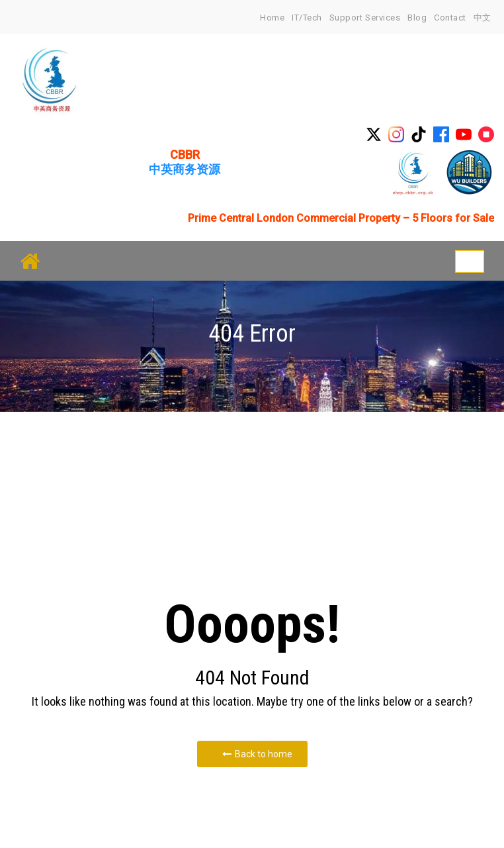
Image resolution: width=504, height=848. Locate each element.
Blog (417, 18)
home (272, 18)
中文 (483, 18)
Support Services (365, 18)
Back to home (257, 754)
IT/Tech (307, 18)
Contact (450, 18)
